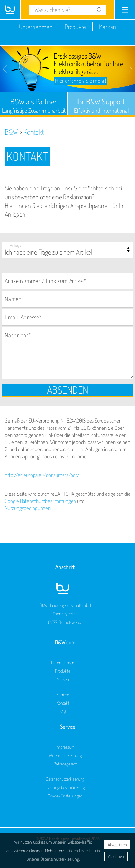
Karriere (63, 694)
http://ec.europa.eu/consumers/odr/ (42, 475)
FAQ (63, 711)
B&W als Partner (34, 105)
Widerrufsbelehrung (65, 755)
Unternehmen (36, 27)
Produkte (75, 27)
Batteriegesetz (65, 764)
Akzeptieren (117, 845)
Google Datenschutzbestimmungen (40, 501)
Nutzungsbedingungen (28, 508)
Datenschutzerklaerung (65, 779)
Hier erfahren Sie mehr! (81, 81)
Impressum (65, 747)
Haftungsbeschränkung (65, 787)
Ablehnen (116, 856)
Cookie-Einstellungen (65, 796)
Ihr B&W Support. (101, 105)
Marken (107, 27)
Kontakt (63, 703)
